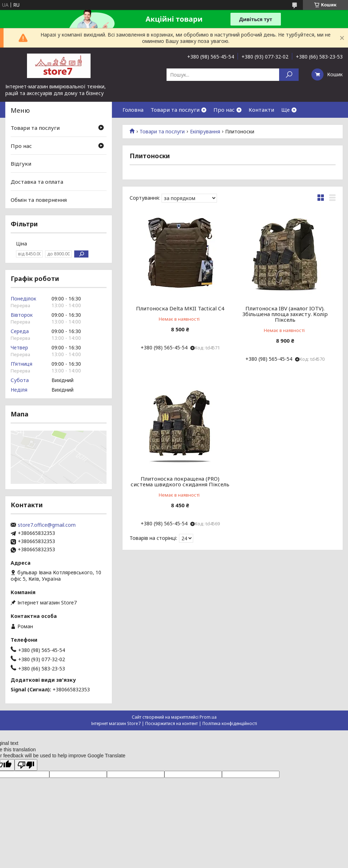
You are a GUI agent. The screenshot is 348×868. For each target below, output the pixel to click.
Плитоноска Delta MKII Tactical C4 (180, 308)
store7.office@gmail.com (47, 525)
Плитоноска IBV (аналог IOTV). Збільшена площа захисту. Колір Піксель (285, 314)
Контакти (261, 110)
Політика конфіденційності (230, 723)
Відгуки (21, 164)
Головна (133, 110)
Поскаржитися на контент (172, 723)
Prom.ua (208, 717)
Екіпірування (205, 132)
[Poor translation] (26, 765)
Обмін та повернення (39, 199)
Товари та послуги (175, 110)
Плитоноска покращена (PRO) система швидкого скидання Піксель (180, 481)
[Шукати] (289, 75)
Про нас (224, 110)
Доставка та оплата (37, 182)
